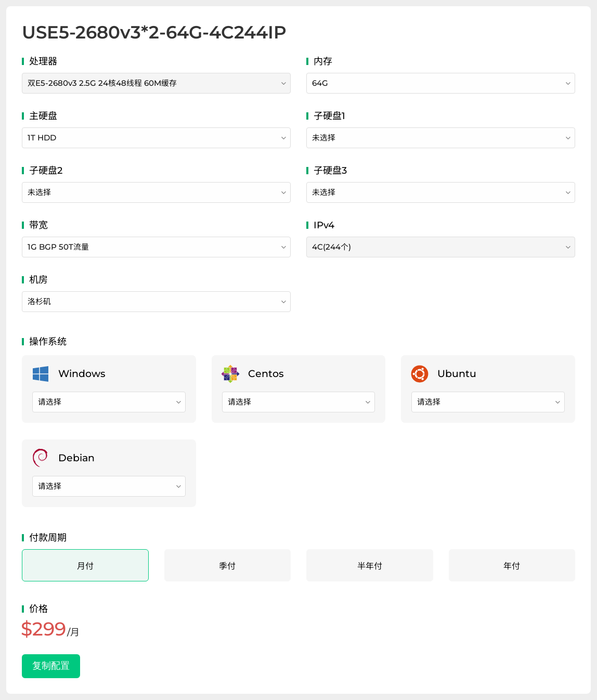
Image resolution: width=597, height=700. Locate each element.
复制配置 (51, 666)
